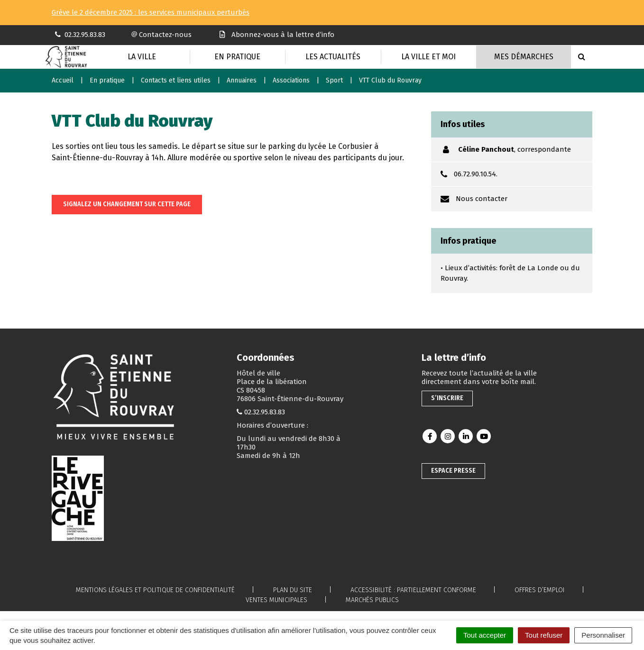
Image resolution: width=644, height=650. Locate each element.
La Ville (142, 57)
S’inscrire (447, 398)
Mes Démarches (524, 57)
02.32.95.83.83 (265, 412)
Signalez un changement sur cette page (127, 204)
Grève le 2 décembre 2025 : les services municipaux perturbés (151, 12)
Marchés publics (372, 600)
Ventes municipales (276, 600)
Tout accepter (485, 635)
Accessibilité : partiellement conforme (413, 590)
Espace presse (453, 471)
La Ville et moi (428, 57)
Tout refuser (544, 635)
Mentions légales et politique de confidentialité (155, 590)
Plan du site (293, 590)
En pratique (237, 57)
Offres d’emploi (540, 590)
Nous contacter (482, 199)
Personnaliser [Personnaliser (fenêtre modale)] (603, 635)
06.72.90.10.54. (476, 174)
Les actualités (333, 57)
